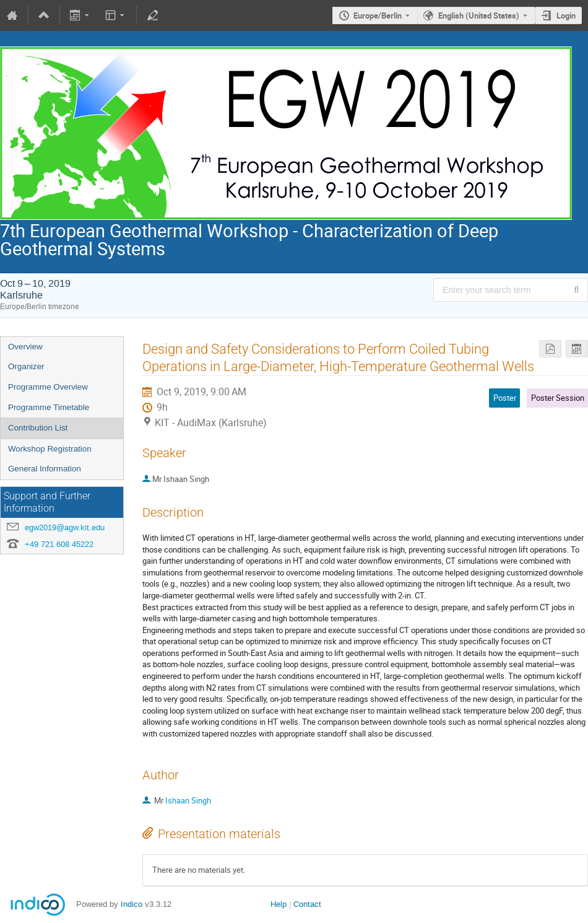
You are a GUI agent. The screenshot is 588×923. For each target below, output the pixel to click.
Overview (25, 347)
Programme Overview (48, 387)
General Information (45, 469)
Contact (307, 904)
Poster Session (558, 398)
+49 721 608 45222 (59, 544)
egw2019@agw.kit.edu (65, 527)
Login (566, 15)
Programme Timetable (49, 407)
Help (279, 904)
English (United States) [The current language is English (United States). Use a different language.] (479, 15)
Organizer (26, 366)
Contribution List (38, 428)
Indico (132, 904)
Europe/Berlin (378, 15)
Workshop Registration (50, 449)
